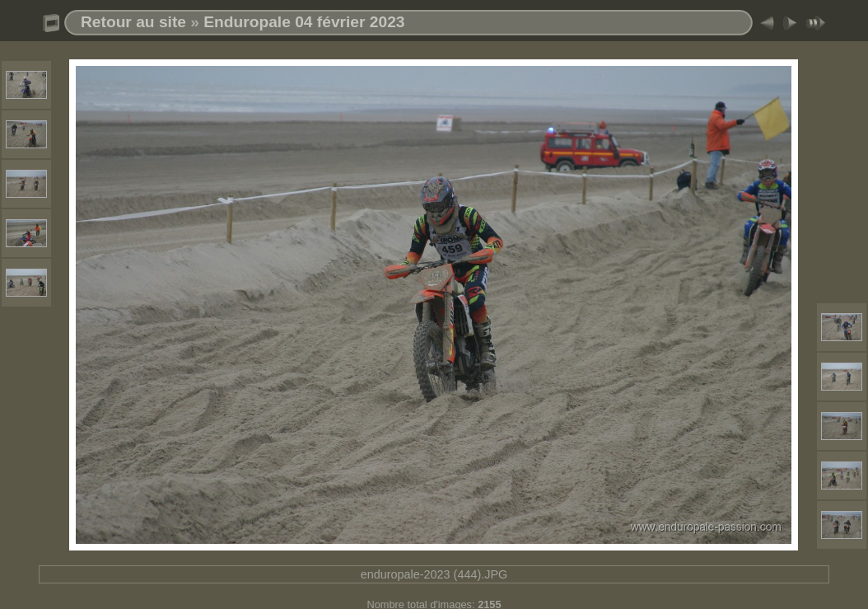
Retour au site (133, 22)
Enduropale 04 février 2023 (304, 22)
